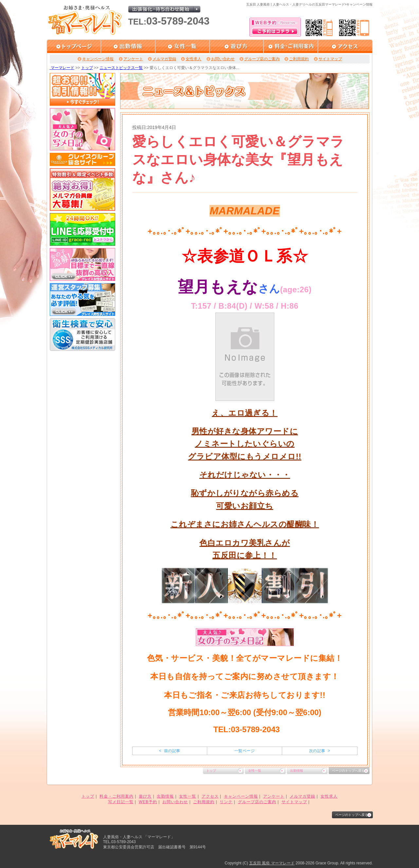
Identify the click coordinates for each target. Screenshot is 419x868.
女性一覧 (255, 771)
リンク (226, 802)
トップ (87, 68)
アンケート (133, 59)
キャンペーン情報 (98, 59)
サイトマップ (330, 59)
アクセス (210, 796)
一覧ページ (245, 751)
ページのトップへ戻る (348, 771)
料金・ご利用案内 (117, 796)
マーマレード (62, 68)
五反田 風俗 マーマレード (272, 863)
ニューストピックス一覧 (121, 68)
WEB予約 (148, 802)
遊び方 (145, 796)
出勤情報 (297, 771)
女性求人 (193, 59)
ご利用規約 (299, 59)
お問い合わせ (223, 59)
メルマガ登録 (164, 59)
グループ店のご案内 (262, 59)
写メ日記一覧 (121, 802)
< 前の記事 (170, 751)
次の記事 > (320, 751)
